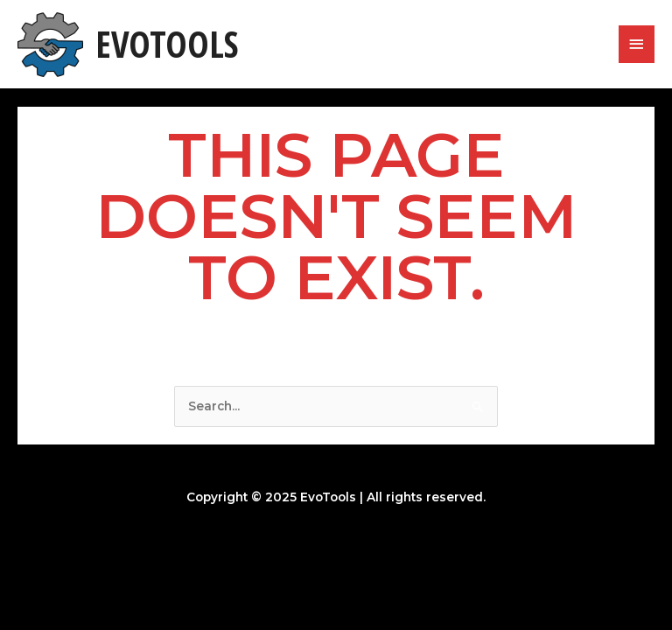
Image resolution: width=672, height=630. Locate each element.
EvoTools (167, 44)
